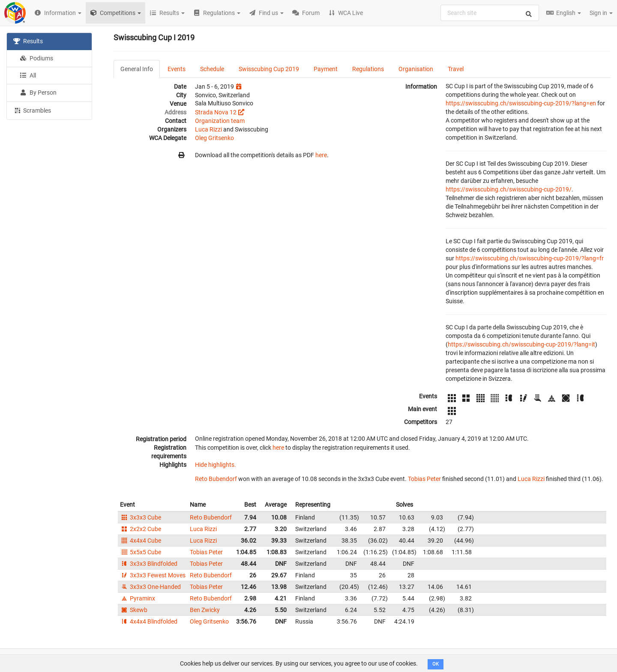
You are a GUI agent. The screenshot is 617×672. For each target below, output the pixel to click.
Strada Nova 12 (216, 112)
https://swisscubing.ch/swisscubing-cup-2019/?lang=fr (530, 258)
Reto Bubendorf (216, 479)
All (28, 75)
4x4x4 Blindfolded (149, 621)
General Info (137, 69)
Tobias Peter (424, 479)
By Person (38, 93)
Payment (326, 69)
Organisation (416, 69)
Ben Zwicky (205, 610)
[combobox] (490, 13)
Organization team (220, 121)
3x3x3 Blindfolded (149, 564)
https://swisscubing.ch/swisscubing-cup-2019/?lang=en (521, 103)
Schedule (212, 69)
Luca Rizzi (208, 129)
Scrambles (32, 110)
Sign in (601, 13)
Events (177, 69)
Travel (456, 69)
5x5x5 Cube (141, 552)
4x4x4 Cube (141, 541)
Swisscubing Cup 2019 (269, 69)
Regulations (368, 69)
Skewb (134, 610)
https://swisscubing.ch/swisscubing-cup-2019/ (509, 189)
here (321, 155)
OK (436, 664)
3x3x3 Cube (141, 517)
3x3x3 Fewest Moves (153, 575)
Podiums (36, 58)
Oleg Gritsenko (214, 138)
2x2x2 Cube (141, 529)
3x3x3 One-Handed (150, 587)
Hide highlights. (216, 465)
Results (28, 41)
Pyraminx (138, 598)
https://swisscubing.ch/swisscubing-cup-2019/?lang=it (521, 344)
